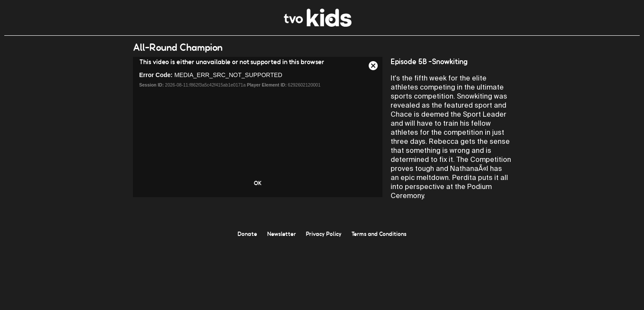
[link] (318, 24)
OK (258, 183)
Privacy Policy (324, 234)
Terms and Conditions (379, 234)
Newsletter (282, 234)
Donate (247, 234)
